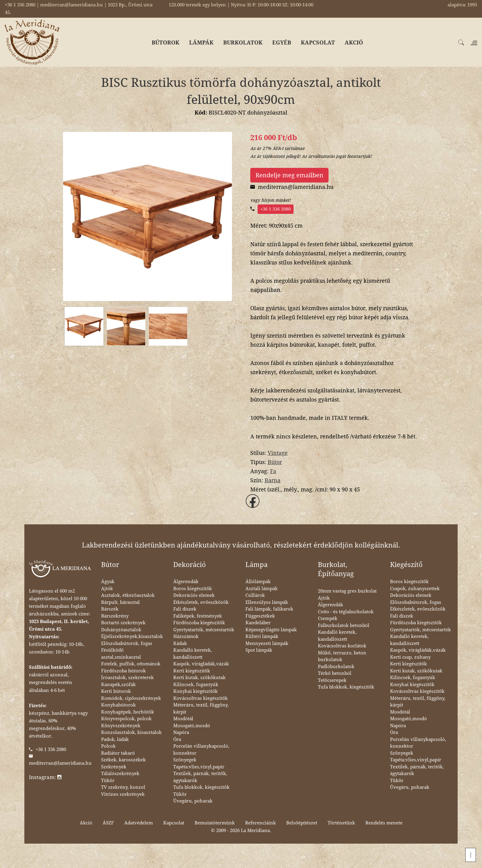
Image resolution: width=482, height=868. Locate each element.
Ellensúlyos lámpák (267, 602)
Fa (273, 471)
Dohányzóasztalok (121, 630)
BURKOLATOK (243, 43)
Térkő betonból (335, 673)
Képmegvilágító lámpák (271, 630)
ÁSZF (108, 823)
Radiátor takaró (118, 753)
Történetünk (341, 823)
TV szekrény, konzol (123, 787)
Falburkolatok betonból (344, 625)
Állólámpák (258, 582)
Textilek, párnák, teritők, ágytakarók (200, 777)
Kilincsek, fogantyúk (196, 685)
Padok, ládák (115, 739)
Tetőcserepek (332, 680)
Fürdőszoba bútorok (123, 671)
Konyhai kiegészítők (195, 691)
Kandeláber (258, 623)
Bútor (275, 462)
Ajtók (107, 589)
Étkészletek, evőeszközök (201, 602)
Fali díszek (185, 609)
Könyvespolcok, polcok (126, 719)
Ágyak (108, 582)
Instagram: (45, 777)
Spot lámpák (259, 650)
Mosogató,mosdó (192, 726)
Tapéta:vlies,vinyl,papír (199, 767)
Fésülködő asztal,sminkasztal (121, 654)
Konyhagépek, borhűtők (128, 712)
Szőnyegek (185, 760)
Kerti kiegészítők (192, 671)
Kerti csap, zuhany (410, 657)
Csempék (328, 618)
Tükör (108, 781)
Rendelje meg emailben (289, 175)
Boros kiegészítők (193, 589)
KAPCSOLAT (318, 43)
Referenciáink (260, 823)
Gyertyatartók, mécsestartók (204, 630)
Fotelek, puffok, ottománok (131, 664)
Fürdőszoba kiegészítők (199, 623)
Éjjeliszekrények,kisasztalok (132, 636)
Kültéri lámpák (262, 636)
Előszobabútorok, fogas (127, 643)
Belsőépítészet (302, 823)
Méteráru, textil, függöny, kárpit (201, 709)
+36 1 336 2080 (276, 209)
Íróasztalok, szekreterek (127, 678)
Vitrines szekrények (123, 794)
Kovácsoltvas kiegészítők (201, 698)
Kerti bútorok (116, 691)
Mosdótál (183, 719)
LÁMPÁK (201, 43)
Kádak (180, 643)
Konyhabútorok (118, 705)
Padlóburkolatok (336, 667)
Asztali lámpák (262, 589)
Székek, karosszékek (123, 760)
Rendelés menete (384, 823)
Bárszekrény (115, 616)
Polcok (108, 746)
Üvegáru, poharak (193, 801)
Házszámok (186, 636)
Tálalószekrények (120, 774)
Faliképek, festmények (198, 616)
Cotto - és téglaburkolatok (346, 612)
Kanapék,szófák (118, 685)
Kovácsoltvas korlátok (342, 646)
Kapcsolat (174, 823)
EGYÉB (282, 43)
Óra (177, 739)
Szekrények (114, 767)
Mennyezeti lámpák (267, 643)
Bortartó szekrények (123, 623)
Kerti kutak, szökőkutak (199, 678)
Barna (273, 480)
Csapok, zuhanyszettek (415, 589)
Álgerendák (186, 582)
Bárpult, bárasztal (120, 602)
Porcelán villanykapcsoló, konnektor (201, 750)
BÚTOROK (165, 43)
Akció (86, 823)
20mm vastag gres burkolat (347, 591)
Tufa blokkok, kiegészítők (201, 787)
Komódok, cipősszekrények (131, 698)
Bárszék (110, 609)
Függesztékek (260, 616)
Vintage (278, 453)
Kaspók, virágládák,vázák (201, 664)
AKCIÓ (354, 43)
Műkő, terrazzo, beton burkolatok (342, 656)
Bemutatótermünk (215, 823)
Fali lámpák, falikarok (269, 609)
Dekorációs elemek (194, 595)
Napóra (181, 732)
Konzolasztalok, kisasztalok (131, 732)
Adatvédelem (139, 823)
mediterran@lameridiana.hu (60, 763)
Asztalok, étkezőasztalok (128, 595)
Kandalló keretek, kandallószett (193, 654)
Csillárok (255, 595)
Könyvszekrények (121, 726)
